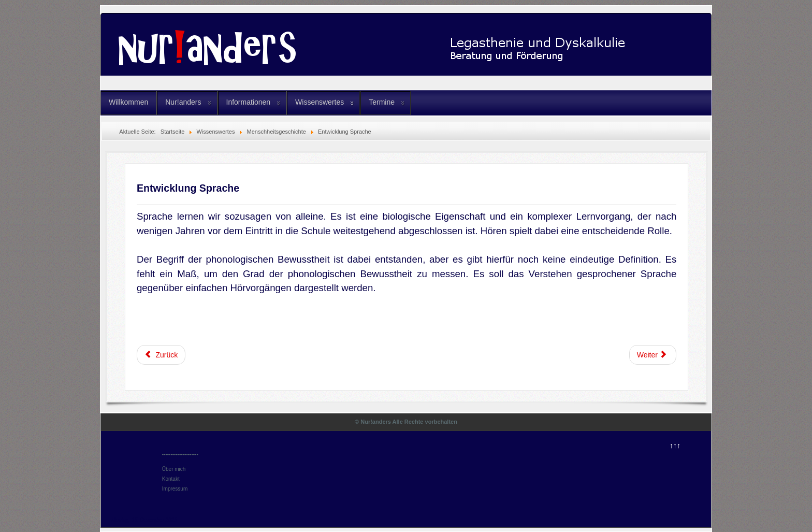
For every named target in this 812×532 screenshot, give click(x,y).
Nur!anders (183, 102)
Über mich (174, 469)
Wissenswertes (320, 102)
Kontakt (171, 479)
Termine (382, 102)
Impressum (175, 489)
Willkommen (128, 102)
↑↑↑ (675, 445)
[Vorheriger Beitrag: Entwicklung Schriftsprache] (161, 355)
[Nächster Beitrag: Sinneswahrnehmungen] (653, 355)
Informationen (249, 102)
